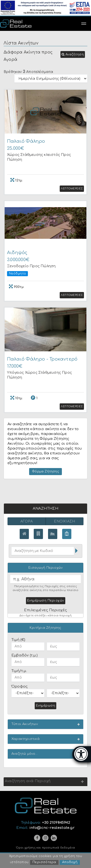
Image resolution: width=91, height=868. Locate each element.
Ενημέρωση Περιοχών (46, 601)
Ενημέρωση (46, 706)
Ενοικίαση (64, 522)
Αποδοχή (70, 863)
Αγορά (27, 522)
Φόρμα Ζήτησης (45, 472)
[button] (73, 54)
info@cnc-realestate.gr (52, 829)
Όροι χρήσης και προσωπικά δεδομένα (46, 849)
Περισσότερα (44, 863)
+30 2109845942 (56, 823)
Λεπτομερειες (72, 189)
